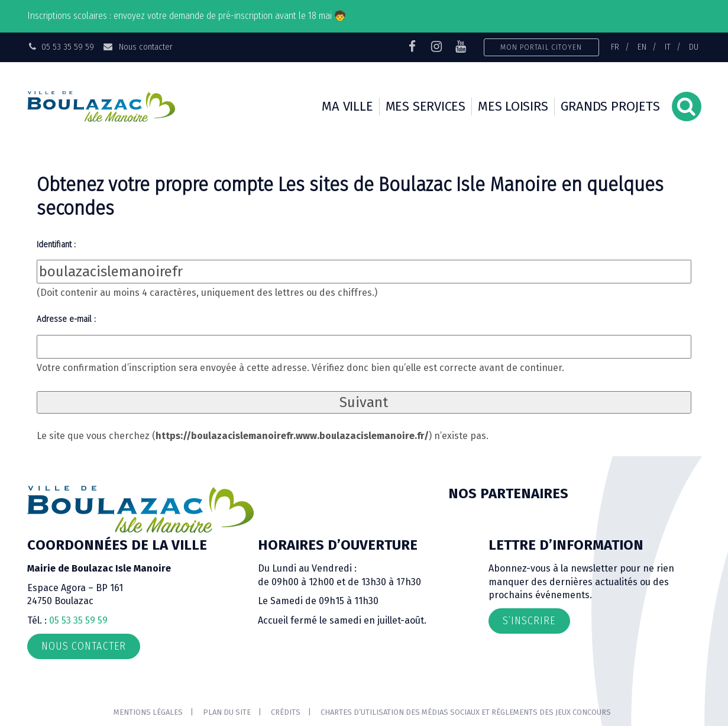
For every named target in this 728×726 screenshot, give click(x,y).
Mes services (426, 106)
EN (642, 47)
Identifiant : (56, 244)
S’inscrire (529, 621)
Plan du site (227, 712)
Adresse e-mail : (66, 319)
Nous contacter (137, 47)
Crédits (286, 712)
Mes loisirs (513, 106)
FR (615, 47)
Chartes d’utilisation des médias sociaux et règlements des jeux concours (466, 712)
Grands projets (610, 106)
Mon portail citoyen (541, 47)
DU (694, 47)
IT (668, 47)
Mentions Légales (148, 712)
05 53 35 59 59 (78, 620)
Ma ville (347, 106)
